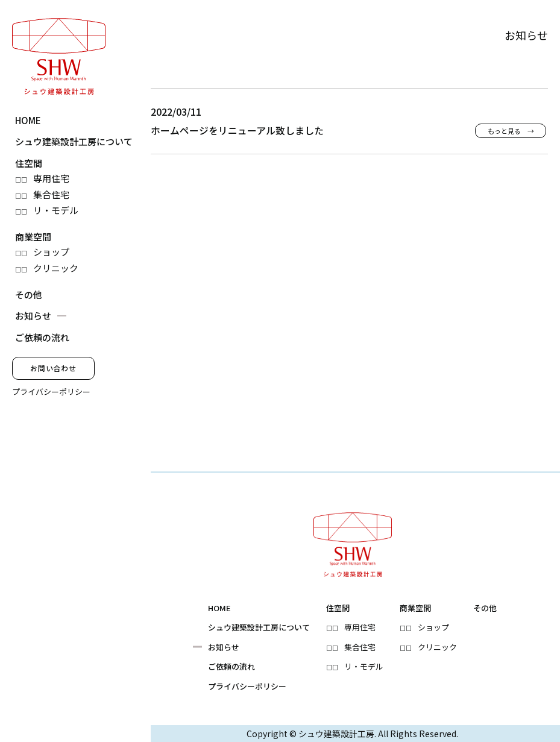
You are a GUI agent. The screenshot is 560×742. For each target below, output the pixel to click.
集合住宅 (51, 194)
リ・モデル (56, 210)
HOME (28, 120)
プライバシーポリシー (51, 391)
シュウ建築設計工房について (74, 141)
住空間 (29, 163)
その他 (29, 294)
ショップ (51, 252)
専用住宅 (51, 178)
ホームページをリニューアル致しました (237, 131)
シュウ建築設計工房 (336, 734)
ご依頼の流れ (42, 337)
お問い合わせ (54, 368)
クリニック (56, 268)
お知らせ (33, 316)
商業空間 (33, 237)
